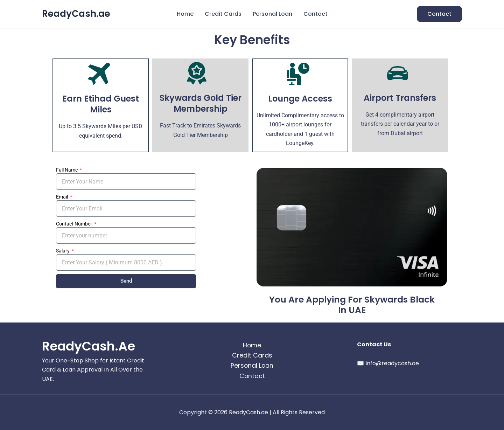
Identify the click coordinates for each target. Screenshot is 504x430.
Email (62, 197)
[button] (439, 14)
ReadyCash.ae (76, 14)
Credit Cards (223, 14)
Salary (63, 251)
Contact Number (75, 224)
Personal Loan (272, 14)
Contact (316, 14)
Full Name (67, 170)
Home (185, 14)
